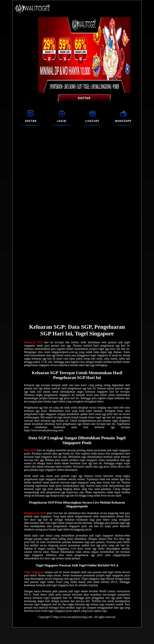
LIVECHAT (92, 121)
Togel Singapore (34, 572)
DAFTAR (84, 98)
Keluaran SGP (33, 342)
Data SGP (30, 450)
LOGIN (62, 121)
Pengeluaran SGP (35, 513)
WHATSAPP (123, 121)
